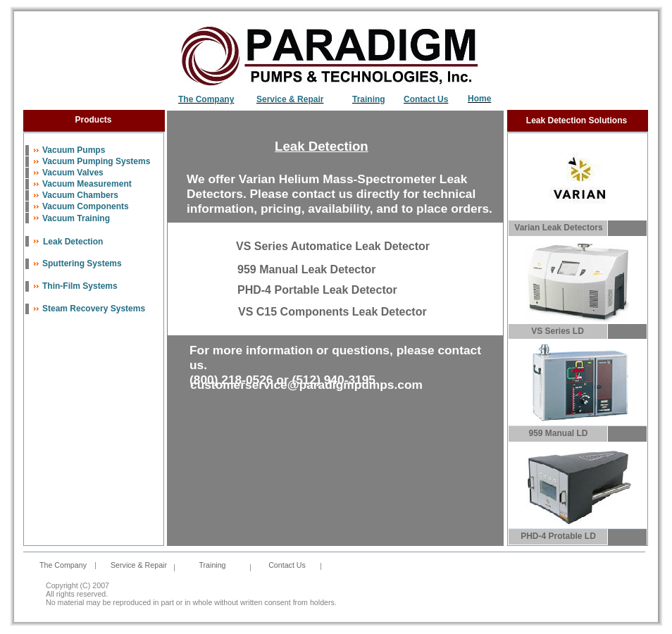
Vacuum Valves (73, 173)
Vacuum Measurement (87, 184)
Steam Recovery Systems (94, 309)
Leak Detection (73, 242)
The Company (206, 99)
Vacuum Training (76, 218)
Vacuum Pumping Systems (96, 161)
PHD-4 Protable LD (558, 536)
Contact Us (287, 565)
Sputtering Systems (82, 263)
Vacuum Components (86, 206)
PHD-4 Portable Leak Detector (317, 290)
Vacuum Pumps (74, 150)
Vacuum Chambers (80, 195)
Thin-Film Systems (80, 286)
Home (479, 99)
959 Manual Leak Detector (307, 269)
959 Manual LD (558, 433)
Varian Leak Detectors (558, 228)
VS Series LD (558, 331)
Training (369, 99)
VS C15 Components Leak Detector (332, 312)
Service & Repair (290, 99)
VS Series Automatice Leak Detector (333, 246)
